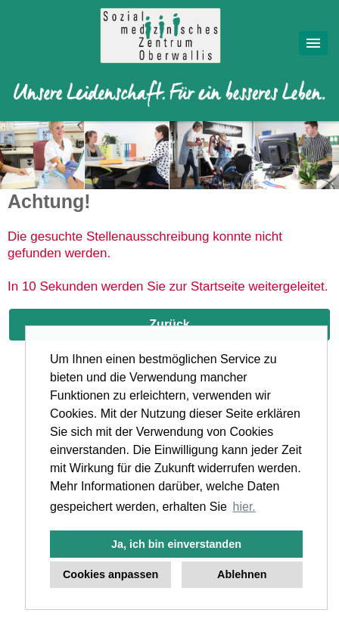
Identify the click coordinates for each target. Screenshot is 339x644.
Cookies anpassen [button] (110, 574)
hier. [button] (244, 507)
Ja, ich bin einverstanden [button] (176, 544)
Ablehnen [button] (242, 574)
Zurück (169, 324)
